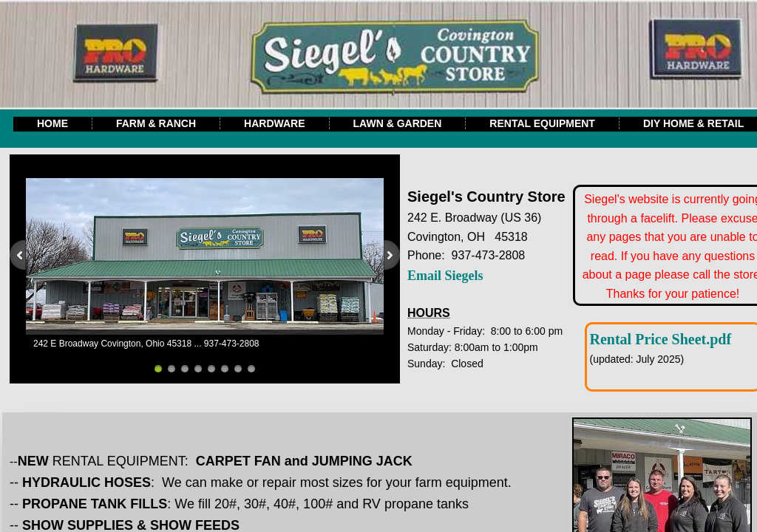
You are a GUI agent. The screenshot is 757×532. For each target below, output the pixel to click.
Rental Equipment (542, 123)
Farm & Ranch (156, 123)
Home (52, 123)
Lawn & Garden (398, 123)
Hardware (274, 123)
